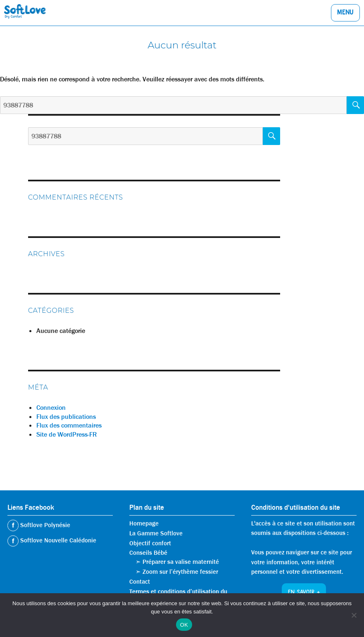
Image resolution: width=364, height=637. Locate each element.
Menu (345, 13)
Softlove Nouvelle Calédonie (57, 540)
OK (184, 625)
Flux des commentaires (69, 425)
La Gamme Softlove (156, 533)
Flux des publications (66, 417)
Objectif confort (150, 543)
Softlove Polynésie (44, 525)
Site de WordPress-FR (67, 434)
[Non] (354, 615)
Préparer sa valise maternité (181, 562)
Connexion (51, 408)
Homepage (144, 523)
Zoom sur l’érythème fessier (180, 572)
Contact (140, 582)
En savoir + (304, 593)
